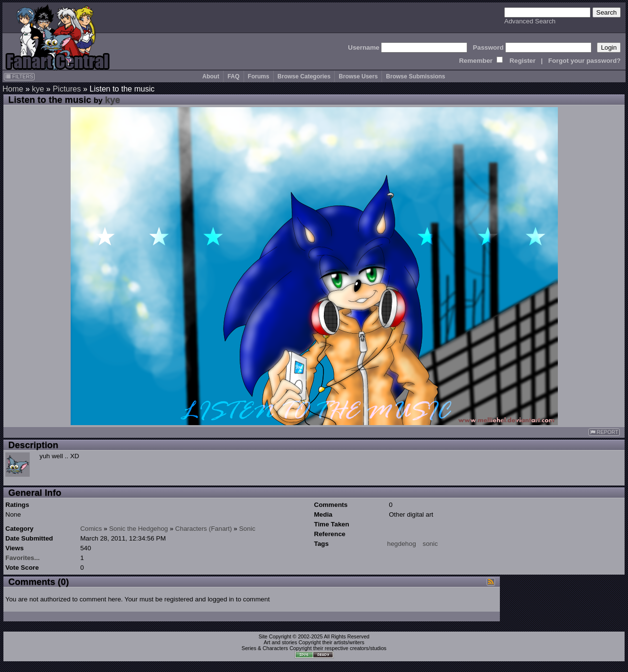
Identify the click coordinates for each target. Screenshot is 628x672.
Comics (91, 529)
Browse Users (358, 76)
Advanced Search (530, 21)
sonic (430, 544)
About (211, 76)
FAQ (234, 76)
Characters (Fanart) (204, 529)
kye (38, 89)
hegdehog (402, 544)
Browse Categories (304, 76)
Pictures (67, 89)
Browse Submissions (415, 76)
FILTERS (19, 76)
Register (523, 61)
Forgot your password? (584, 61)
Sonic (247, 529)
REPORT (604, 432)
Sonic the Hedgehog (139, 529)
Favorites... (22, 558)
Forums (259, 76)
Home (13, 89)
